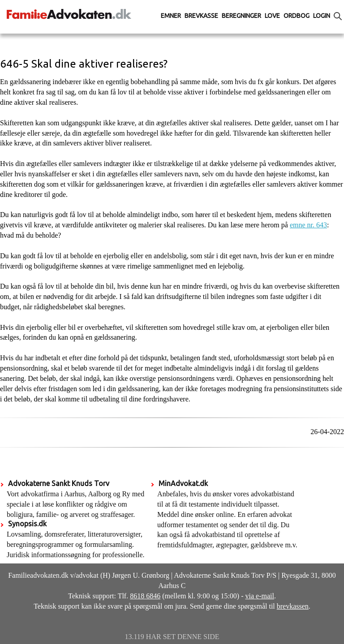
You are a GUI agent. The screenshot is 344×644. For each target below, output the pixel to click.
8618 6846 (145, 596)
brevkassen (293, 606)
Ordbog (297, 16)
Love (272, 16)
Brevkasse (201, 16)
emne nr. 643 (308, 225)
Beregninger (241, 16)
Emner (171, 16)
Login (322, 16)
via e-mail (260, 596)
